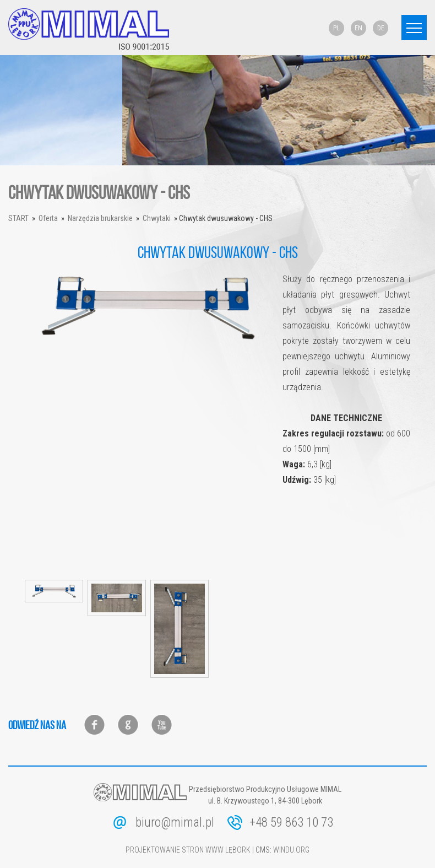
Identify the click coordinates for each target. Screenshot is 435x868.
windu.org (291, 850)
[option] (148, 308)
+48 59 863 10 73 (291, 823)
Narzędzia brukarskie (100, 218)
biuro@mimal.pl (175, 823)
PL (336, 28)
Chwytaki (157, 218)
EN (358, 28)
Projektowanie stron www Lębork (188, 850)
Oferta (48, 218)
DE (381, 28)
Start (18, 218)
